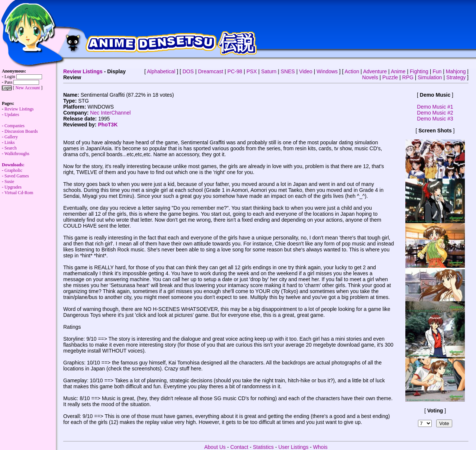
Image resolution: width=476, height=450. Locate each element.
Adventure (375, 71)
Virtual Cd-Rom (19, 193)
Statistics (263, 447)
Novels (370, 77)
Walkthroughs (16, 162)
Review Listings (83, 71)
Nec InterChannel (110, 113)
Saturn (269, 71)
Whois (320, 447)
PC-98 (235, 71)
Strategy (456, 77)
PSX (252, 71)
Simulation (430, 77)
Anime (398, 71)
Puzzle (390, 77)
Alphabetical (161, 71)
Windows (327, 71)
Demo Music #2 (435, 113)
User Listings (293, 447)
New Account (28, 88)
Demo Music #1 (435, 107)
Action (352, 71)
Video (306, 71)
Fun (437, 71)
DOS (188, 71)
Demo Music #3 (435, 119)
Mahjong (456, 71)
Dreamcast (210, 71)
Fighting (419, 71)
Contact (239, 447)
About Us (215, 447)
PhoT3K (108, 125)
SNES (288, 71)
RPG (408, 77)
